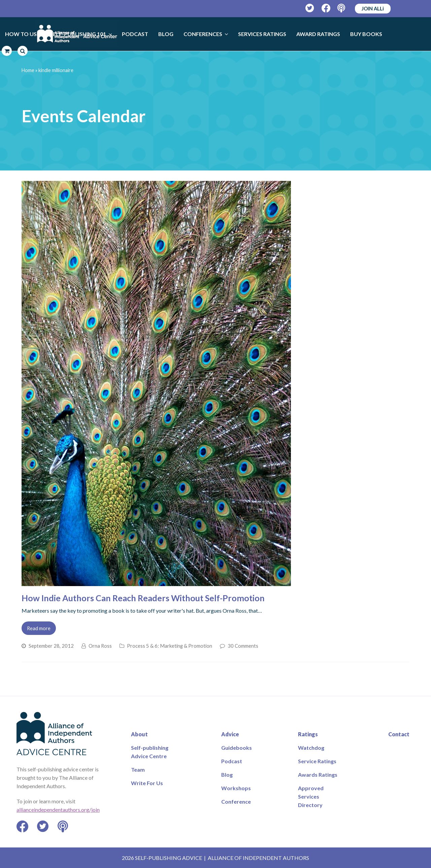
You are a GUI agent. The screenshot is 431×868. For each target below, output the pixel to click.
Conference (236, 801)
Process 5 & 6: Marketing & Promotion (170, 646)
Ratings (308, 734)
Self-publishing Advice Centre (150, 752)
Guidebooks (237, 748)
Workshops (236, 788)
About (139, 734)
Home (28, 70)
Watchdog (311, 748)
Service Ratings (317, 761)
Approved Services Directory (311, 796)
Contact (399, 734)
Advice (230, 734)
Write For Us (147, 783)
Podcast (232, 761)
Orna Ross (100, 646)
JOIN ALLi (373, 8)
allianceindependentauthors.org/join (58, 810)
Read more (39, 628)
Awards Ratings (318, 775)
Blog (227, 775)
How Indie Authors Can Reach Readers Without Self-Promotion (143, 598)
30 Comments (243, 646)
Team (138, 769)
